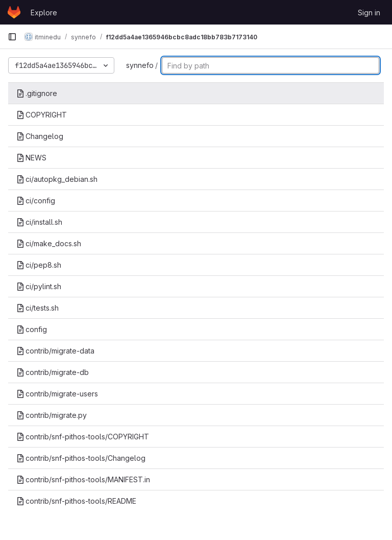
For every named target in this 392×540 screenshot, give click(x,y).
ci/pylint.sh (39, 286)
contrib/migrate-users (57, 394)
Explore (44, 13)
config (32, 329)
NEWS (31, 158)
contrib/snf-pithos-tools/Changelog (81, 458)
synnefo (140, 65)
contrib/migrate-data (55, 351)
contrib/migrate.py (52, 415)
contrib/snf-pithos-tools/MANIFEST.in (83, 479)
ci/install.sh (39, 222)
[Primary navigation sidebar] (12, 37)
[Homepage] (14, 12)
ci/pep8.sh (39, 265)
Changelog (40, 136)
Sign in (369, 13)
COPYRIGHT (42, 115)
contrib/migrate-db (53, 372)
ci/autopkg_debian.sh (57, 179)
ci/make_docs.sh (49, 243)
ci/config (36, 201)
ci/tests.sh (38, 308)
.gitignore (37, 93)
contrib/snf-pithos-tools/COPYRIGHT (83, 437)
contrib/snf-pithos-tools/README (76, 501)
